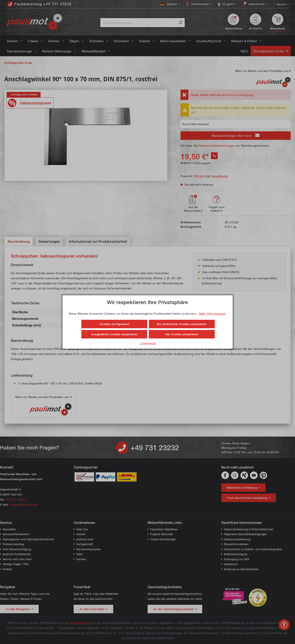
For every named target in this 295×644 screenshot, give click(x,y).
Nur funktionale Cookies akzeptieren (182, 324)
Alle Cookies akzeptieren (182, 334)
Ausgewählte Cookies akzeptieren (114, 334)
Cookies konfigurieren (114, 324)
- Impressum (148, 343)
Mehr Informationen (212, 314)
